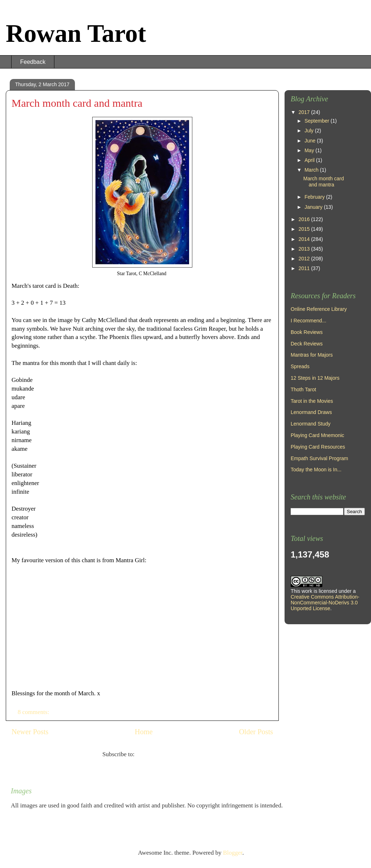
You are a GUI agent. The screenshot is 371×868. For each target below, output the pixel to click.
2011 (305, 268)
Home (144, 732)
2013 (305, 249)
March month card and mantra (77, 103)
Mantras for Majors (312, 355)
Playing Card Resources (318, 447)
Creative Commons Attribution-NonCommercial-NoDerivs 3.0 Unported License (325, 603)
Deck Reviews (307, 344)
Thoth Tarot (303, 389)
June (310, 141)
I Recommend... (309, 321)
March (312, 170)
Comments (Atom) (159, 754)
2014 (305, 239)
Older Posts (256, 732)
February (315, 197)
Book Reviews (307, 332)
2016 (305, 219)
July (310, 131)
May (310, 150)
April (310, 160)
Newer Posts (30, 732)
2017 (305, 112)
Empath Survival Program (319, 458)
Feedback (33, 62)
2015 (305, 229)
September (317, 121)
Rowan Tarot (76, 33)
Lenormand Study (311, 424)
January (314, 207)
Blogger (233, 853)
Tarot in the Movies (312, 401)
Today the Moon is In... (316, 470)
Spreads (300, 366)
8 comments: (34, 712)
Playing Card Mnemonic (318, 435)
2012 (305, 259)
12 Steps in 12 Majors (315, 378)
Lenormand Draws (311, 412)
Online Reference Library (319, 309)
